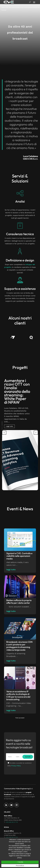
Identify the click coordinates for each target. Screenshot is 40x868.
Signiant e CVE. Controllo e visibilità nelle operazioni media (19, 556)
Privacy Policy (16, 766)
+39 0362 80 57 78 (12, 822)
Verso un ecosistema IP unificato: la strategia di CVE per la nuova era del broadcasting (18, 695)
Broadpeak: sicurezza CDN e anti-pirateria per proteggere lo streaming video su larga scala (19, 646)
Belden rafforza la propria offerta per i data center (19, 602)
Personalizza (20, 866)
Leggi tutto (9, 426)
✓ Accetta (20, 862)
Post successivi (20, 718)
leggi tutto (11, 570)
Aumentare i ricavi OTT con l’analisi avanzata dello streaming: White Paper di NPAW (17, 391)
